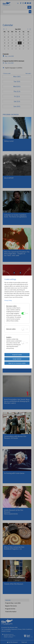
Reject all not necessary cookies (17, 363)
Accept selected (17, 359)
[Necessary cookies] (23, 313)
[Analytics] (23, 343)
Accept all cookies (17, 355)
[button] (27, 313)
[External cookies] (23, 329)
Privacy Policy (8, 300)
